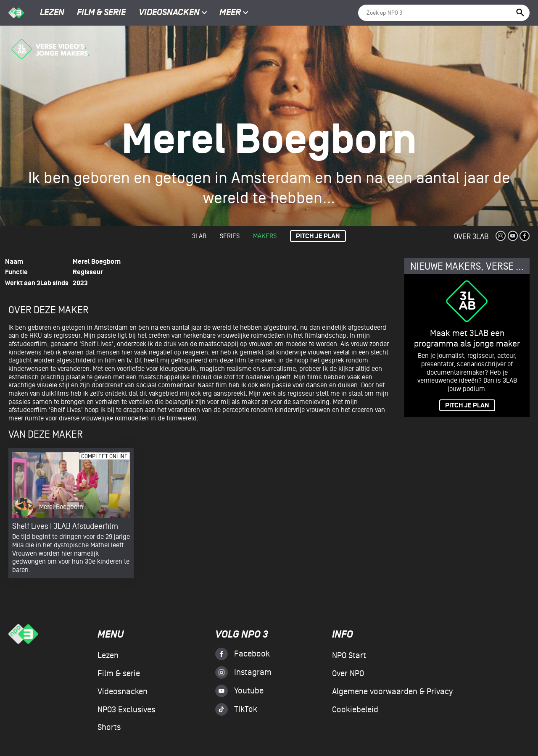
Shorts (109, 727)
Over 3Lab (471, 237)
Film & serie (101, 13)
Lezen (52, 13)
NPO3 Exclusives (126, 710)
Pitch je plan (318, 236)
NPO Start (349, 656)
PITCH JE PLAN (467, 406)
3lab (199, 236)
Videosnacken (169, 13)
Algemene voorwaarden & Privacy (392, 692)
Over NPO (348, 674)
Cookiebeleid (355, 710)
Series (230, 236)
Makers (265, 236)
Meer (234, 13)
